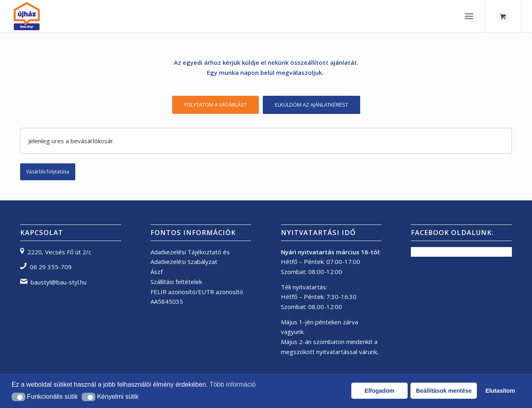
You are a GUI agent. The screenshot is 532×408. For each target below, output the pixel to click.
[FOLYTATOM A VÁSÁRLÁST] (215, 105)
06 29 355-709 (51, 267)
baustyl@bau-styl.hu (59, 282)
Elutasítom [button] (500, 391)
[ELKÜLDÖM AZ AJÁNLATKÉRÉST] (311, 105)
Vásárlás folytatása (48, 172)
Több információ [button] (233, 384)
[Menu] (469, 16)
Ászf (157, 272)
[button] (19, 397)
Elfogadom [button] (379, 391)
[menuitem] (471, 16)
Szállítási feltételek (176, 282)
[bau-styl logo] (45, 16)
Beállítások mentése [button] (444, 391)
